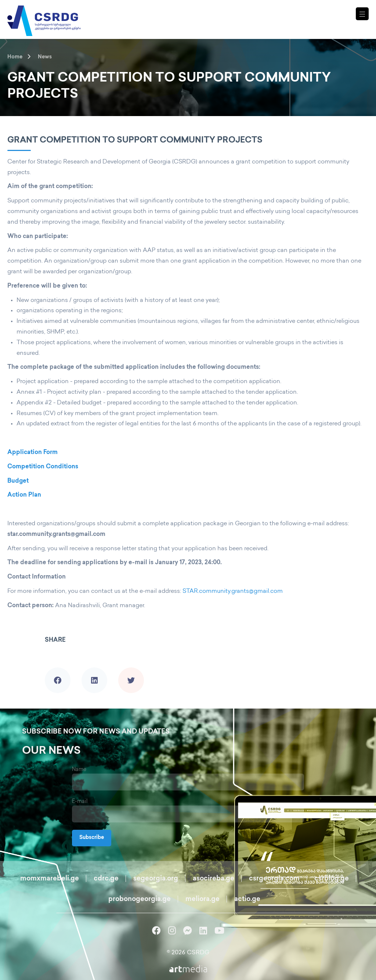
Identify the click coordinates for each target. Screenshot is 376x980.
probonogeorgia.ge (140, 899)
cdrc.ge (106, 879)
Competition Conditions (43, 467)
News (45, 57)
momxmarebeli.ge (50, 879)
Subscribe (92, 838)
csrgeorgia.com (274, 879)
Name (79, 770)
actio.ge (247, 899)
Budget (18, 481)
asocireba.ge (214, 879)
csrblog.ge (332, 879)
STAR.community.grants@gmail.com (233, 592)
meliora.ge (203, 899)
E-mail (80, 802)
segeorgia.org (156, 879)
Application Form (32, 453)
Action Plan (24, 495)
